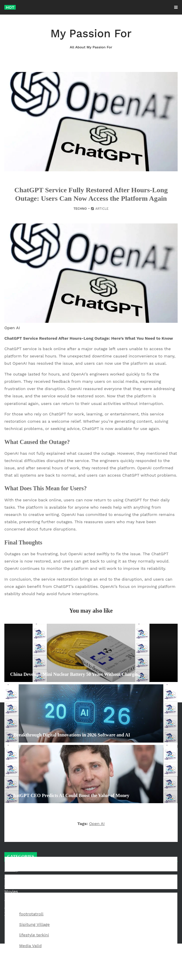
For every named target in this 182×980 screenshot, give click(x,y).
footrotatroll (31, 914)
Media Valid (30, 946)
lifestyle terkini (34, 935)
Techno (80, 209)
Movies (11, 891)
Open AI (97, 824)
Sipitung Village (34, 924)
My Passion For (91, 39)
